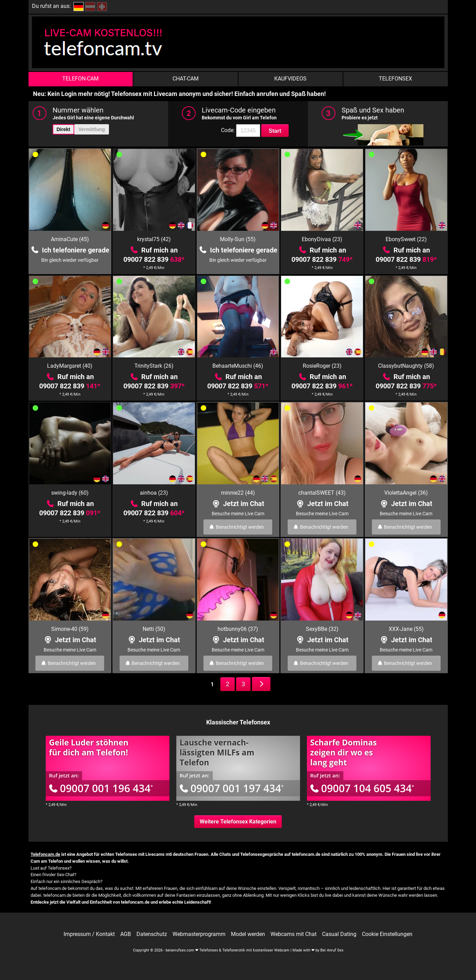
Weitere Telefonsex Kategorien (238, 822)
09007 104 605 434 (362, 788)
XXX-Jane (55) (406, 629)
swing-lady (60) (70, 493)
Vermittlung (92, 129)
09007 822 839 (154, 259)
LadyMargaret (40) (70, 366)
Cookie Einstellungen (387, 934)
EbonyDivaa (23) (322, 239)
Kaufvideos (290, 79)
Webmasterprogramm (199, 934)
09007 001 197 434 (232, 788)
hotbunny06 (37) (238, 629)
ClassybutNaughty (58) (406, 366)
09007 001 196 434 (101, 788)
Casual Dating (339, 934)
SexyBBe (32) (322, 629)
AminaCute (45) (70, 239)
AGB (126, 934)
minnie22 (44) (238, 493)
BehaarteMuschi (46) (238, 366)
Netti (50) (154, 629)
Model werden (248, 934)
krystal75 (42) (154, 239)
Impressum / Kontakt (89, 934)
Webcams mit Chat (294, 934)
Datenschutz (152, 934)
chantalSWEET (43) (322, 493)
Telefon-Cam (80, 79)
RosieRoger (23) (322, 366)
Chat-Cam (186, 79)
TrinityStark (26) (154, 366)
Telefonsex (395, 79)
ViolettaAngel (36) (406, 493)
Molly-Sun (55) (238, 239)
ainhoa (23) (154, 493)
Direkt (64, 129)
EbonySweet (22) (406, 239)
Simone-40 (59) (70, 629)
